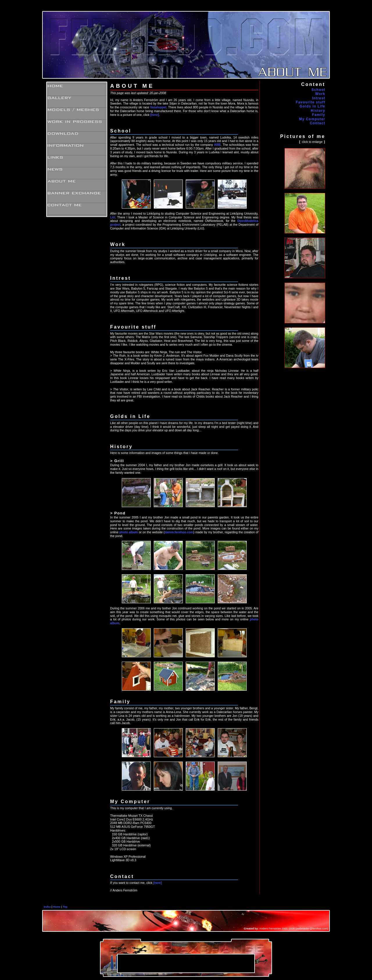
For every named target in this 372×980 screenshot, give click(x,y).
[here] (155, 115)
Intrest (319, 98)
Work (320, 94)
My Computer (312, 119)
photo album (129, 532)
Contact (318, 123)
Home (57, 907)
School (318, 90)
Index (47, 907)
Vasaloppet (158, 107)
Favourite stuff (311, 102)
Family (319, 115)
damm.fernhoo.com (179, 532)
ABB (217, 145)
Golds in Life (312, 106)
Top (65, 907)
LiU (113, 217)
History (318, 111)
